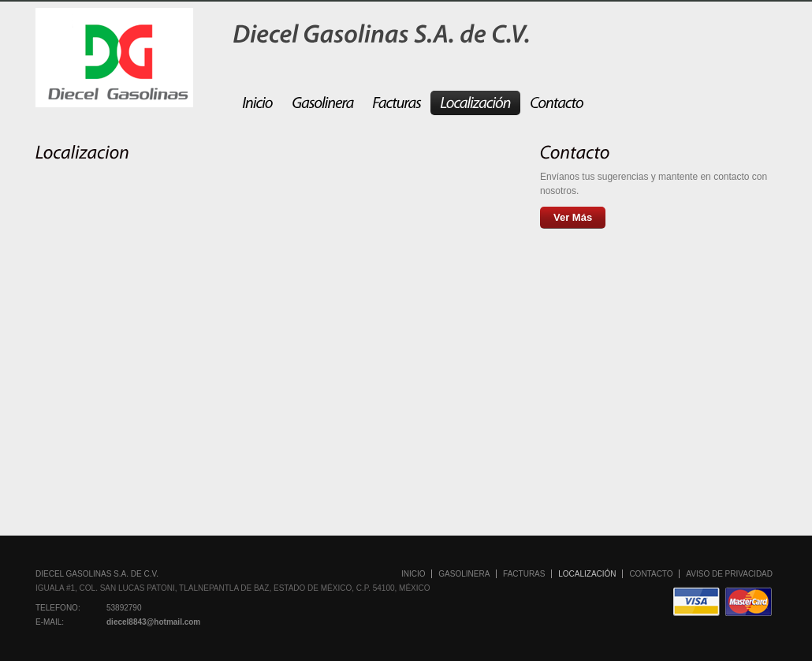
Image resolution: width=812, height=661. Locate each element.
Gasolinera (464, 574)
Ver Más (573, 217)
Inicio (413, 574)
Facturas (524, 574)
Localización (587, 574)
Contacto (651, 574)
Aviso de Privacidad (729, 574)
